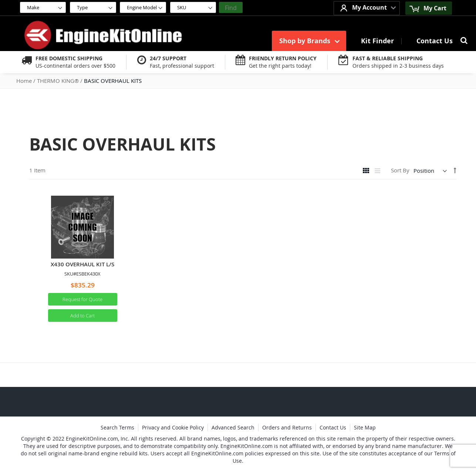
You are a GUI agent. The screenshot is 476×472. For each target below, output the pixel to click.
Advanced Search (233, 427)
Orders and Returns (287, 427)
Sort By (400, 171)
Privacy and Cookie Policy (173, 427)
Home (25, 81)
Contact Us (333, 427)
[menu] (366, 41)
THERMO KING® (59, 81)
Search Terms (117, 427)
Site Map (365, 427)
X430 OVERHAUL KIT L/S (82, 264)
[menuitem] (309, 41)
